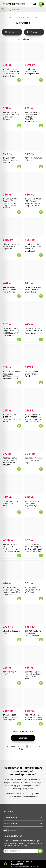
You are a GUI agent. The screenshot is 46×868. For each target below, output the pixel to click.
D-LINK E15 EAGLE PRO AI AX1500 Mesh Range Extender (34, 331)
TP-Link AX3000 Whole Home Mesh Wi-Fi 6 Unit (33, 590)
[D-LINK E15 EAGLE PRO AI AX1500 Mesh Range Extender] (34, 311)
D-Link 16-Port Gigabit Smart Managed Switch (32, 71)
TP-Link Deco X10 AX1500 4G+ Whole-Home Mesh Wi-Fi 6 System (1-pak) (11, 73)
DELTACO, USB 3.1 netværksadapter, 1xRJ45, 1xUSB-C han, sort (10, 461)
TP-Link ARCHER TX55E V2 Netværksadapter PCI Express (12, 418)
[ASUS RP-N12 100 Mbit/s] (12, 655)
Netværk (34, 17)
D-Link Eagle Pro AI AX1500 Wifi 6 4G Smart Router (33, 290)
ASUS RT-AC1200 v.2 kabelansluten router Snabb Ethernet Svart (34, 717)
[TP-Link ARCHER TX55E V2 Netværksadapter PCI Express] (12, 398)
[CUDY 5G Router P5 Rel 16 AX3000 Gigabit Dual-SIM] (34, 614)
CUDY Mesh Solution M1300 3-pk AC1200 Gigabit (33, 460)
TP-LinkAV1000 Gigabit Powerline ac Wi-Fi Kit (11, 160)
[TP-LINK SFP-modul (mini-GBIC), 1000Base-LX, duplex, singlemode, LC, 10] (12, 354)
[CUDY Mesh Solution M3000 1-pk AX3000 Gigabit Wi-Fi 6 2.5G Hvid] (34, 655)
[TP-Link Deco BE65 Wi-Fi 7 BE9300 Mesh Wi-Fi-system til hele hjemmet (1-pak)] (34, 398)
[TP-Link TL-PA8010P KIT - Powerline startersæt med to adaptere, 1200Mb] (34, 182)
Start (11, 17)
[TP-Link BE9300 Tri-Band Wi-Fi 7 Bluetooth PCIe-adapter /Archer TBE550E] (12, 182)
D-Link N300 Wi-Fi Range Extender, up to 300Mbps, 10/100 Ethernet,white (11, 332)
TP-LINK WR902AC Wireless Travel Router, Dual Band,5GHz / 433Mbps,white (33, 117)
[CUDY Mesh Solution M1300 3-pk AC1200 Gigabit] (34, 441)
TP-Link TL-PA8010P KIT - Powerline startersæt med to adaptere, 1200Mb (33, 202)
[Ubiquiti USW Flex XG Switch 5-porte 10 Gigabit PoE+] (12, 227)
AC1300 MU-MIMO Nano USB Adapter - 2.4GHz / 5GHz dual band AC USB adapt (33, 548)
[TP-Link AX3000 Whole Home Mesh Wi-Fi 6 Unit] (34, 570)
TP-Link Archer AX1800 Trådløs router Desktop (9, 290)
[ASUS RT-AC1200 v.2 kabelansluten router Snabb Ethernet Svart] (34, 698)
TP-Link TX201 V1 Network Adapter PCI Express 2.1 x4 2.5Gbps (12, 116)
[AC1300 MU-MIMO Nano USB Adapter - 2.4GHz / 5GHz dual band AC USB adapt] (34, 527)
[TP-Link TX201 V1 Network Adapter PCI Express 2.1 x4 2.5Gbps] (12, 95)
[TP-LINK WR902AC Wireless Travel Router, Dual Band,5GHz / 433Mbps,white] (34, 95)
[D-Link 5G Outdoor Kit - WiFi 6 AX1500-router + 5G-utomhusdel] (34, 227)
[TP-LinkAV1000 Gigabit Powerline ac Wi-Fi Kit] (12, 141)
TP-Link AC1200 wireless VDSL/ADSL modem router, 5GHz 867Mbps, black (12, 591)
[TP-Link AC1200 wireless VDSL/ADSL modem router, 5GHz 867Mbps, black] (12, 570)
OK (40, 851)
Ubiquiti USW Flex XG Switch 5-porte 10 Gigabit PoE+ (12, 246)
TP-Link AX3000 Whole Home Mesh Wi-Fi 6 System (11, 717)
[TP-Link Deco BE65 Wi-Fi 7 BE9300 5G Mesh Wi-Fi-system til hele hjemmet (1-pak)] (12, 527)
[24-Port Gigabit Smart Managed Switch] (34, 354)
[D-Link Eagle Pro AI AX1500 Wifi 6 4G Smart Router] (34, 270)
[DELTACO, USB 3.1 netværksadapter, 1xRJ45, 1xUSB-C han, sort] (12, 441)
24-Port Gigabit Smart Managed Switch (32, 374)
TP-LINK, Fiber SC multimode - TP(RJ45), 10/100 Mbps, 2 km (32, 505)
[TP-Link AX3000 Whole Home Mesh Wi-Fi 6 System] (12, 698)
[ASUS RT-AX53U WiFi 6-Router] (34, 141)
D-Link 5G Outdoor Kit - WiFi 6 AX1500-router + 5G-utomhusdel (33, 248)
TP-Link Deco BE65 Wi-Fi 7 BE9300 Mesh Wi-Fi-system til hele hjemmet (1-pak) (33, 418)
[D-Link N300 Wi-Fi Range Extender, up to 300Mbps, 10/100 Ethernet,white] (12, 311)
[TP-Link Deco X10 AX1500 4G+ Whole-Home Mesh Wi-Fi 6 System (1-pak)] (12, 52)
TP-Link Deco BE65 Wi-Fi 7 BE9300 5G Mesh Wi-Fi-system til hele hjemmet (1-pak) (12, 548)
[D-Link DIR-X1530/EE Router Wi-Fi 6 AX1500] (12, 484)
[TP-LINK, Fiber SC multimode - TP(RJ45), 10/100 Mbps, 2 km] (34, 484)
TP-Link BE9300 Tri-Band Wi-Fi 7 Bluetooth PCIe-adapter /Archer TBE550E (11, 203)
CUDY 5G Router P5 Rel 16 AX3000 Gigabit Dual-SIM (33, 633)
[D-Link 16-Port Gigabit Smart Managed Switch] (34, 52)
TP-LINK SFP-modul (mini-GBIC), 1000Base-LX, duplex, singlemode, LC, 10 (12, 375)
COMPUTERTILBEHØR (22, 17)
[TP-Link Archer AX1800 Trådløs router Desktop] (12, 270)
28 (39, 746)
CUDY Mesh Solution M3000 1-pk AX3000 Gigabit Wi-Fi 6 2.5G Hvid (33, 675)
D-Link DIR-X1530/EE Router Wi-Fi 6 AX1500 (12, 504)
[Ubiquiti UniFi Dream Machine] (12, 614)
